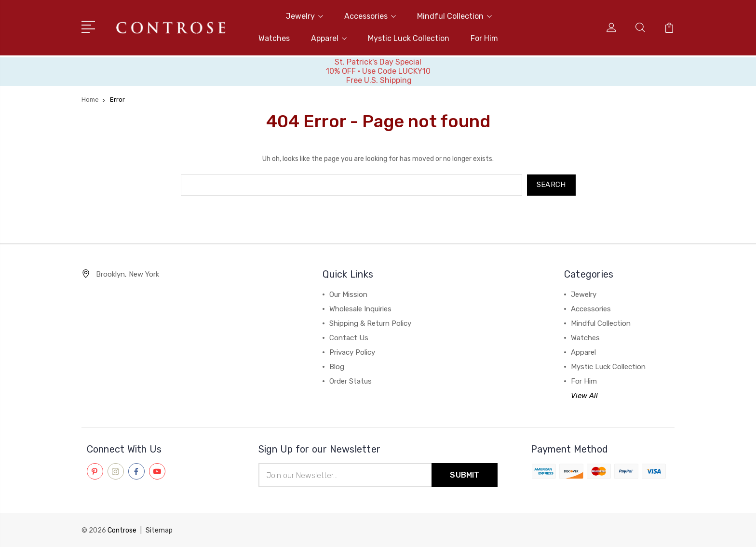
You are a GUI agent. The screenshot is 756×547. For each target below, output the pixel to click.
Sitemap (159, 530)
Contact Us (349, 338)
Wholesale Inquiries (360, 309)
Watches (274, 38)
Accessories (370, 16)
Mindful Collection (454, 16)
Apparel (329, 38)
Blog (337, 367)
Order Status (351, 381)
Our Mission (348, 294)
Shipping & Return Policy (370, 323)
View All (584, 396)
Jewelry (304, 16)
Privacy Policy (352, 352)
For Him (484, 38)
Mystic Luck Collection (409, 38)
